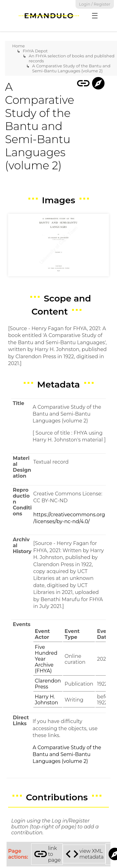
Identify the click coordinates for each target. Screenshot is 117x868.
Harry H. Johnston (47, 700)
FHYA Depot (35, 51)
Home (18, 46)
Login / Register (95, 4)
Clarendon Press (48, 684)
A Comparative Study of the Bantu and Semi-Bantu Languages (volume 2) (71, 68)
